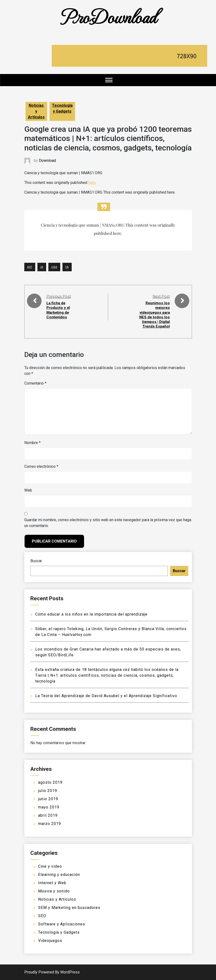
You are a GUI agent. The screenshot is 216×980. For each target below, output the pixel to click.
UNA (54, 267)
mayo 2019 (49, 807)
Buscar (36, 561)
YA (67, 267)
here (92, 183)
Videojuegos (50, 941)
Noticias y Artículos (36, 111)
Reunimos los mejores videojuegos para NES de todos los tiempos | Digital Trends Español (154, 315)
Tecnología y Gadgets (62, 108)
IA (42, 267)
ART (30, 267)
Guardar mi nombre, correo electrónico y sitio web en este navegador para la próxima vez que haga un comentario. (108, 523)
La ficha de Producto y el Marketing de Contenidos (59, 310)
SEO (42, 916)
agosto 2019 (50, 782)
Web (28, 490)
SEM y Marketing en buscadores (69, 908)
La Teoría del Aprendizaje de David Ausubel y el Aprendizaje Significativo (106, 696)
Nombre (32, 443)
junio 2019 (48, 799)
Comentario (35, 383)
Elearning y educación (59, 875)
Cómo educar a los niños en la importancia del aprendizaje (91, 614)
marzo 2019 (50, 824)
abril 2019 (48, 815)
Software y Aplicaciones (62, 924)
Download (47, 161)
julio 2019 (48, 791)
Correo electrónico (41, 466)
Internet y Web (52, 883)
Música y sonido (54, 891)
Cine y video (50, 866)
